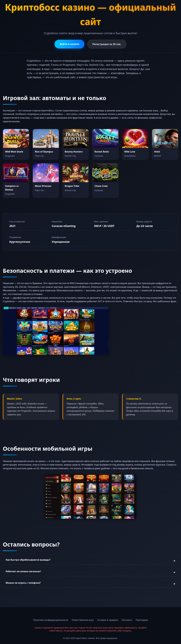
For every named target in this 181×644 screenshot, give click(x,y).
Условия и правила (108, 620)
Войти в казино (70, 44)
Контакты (127, 620)
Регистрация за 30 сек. (107, 44)
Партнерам (142, 620)
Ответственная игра (83, 620)
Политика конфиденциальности (51, 620)
